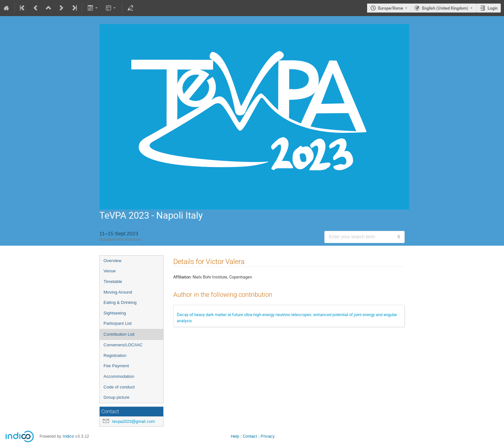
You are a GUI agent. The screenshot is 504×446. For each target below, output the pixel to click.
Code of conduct (119, 387)
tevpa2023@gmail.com (134, 421)
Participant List (117, 323)
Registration (115, 355)
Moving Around (118, 292)
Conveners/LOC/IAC (123, 345)
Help (235, 436)
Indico (68, 436)
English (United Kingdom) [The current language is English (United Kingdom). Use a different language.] (445, 8)
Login (493, 8)
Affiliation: (182, 277)
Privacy (268, 436)
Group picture (117, 397)
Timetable (113, 282)
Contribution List (119, 334)
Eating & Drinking (120, 302)
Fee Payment (116, 366)
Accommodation (119, 376)
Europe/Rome (391, 8)
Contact (250, 436)
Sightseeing (115, 313)
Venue (110, 271)
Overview (113, 261)
